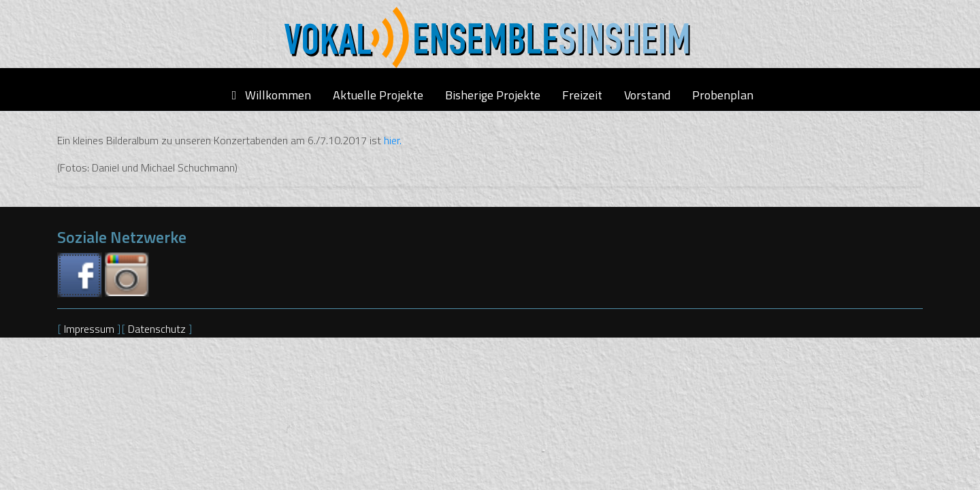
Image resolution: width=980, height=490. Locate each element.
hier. (393, 140)
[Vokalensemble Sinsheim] (490, 37)
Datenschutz (158, 329)
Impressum (91, 329)
